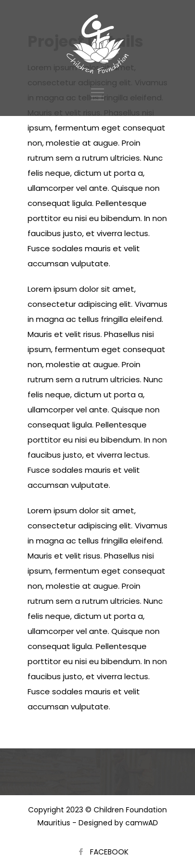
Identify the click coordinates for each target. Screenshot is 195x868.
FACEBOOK (109, 852)
